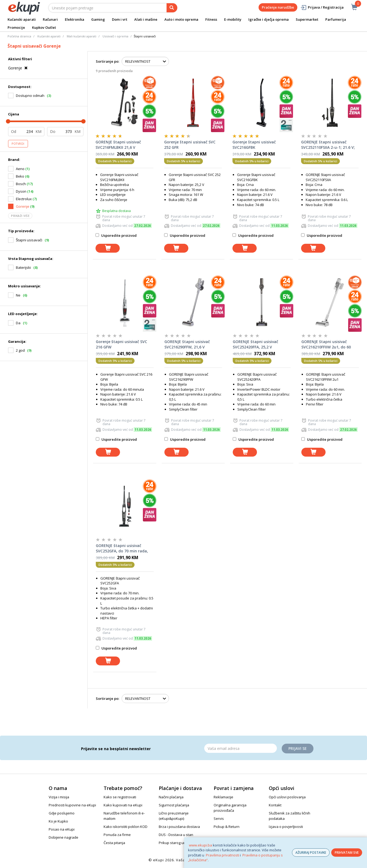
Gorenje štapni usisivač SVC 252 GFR (190, 145)
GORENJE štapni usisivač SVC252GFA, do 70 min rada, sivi (122, 548)
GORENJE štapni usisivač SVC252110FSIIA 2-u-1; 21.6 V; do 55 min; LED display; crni (328, 145)
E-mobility (233, 19)
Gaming (98, 19)
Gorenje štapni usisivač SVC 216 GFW (121, 344)
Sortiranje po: (107, 61)
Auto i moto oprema (181, 19)
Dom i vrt (120, 19)
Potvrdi (18, 144)
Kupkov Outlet (44, 27)
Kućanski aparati (22, 19)
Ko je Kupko (58, 821)
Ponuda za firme (117, 835)
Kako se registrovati (120, 797)
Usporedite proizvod (116, 235)
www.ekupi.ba (200, 845)
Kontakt (275, 805)
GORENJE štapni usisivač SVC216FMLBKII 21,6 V (118, 145)
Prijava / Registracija (322, 7)
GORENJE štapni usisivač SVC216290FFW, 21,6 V (187, 344)
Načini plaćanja (171, 797)
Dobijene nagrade (63, 837)
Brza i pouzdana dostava (179, 827)
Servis (219, 818)
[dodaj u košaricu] (108, 248)
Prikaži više (20, 216)
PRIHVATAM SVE (347, 853)
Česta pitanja (114, 843)
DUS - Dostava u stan (176, 835)
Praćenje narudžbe (278, 7)
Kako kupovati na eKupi (123, 805)
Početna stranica (19, 36)
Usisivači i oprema (115, 36)
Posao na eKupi (62, 829)
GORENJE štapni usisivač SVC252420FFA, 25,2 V (255, 344)
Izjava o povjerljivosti (286, 827)
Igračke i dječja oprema (269, 19)
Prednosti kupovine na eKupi (72, 805)
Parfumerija (336, 19)
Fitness (211, 19)
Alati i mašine (146, 19)
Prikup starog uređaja (177, 843)
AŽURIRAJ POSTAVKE (311, 853)
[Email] (241, 748)
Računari (50, 19)
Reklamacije (223, 797)
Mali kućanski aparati (82, 36)
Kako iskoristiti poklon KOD (126, 827)
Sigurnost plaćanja (174, 805)
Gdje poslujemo (62, 813)
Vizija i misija (59, 797)
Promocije (16, 27)
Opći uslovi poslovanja (287, 797)
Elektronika (75, 19)
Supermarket (307, 19)
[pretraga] (172, 8)
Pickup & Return (227, 827)
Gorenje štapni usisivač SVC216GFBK (254, 145)
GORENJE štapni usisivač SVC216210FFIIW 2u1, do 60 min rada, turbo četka (326, 344)
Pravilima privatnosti (223, 855)
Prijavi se (298, 748)
